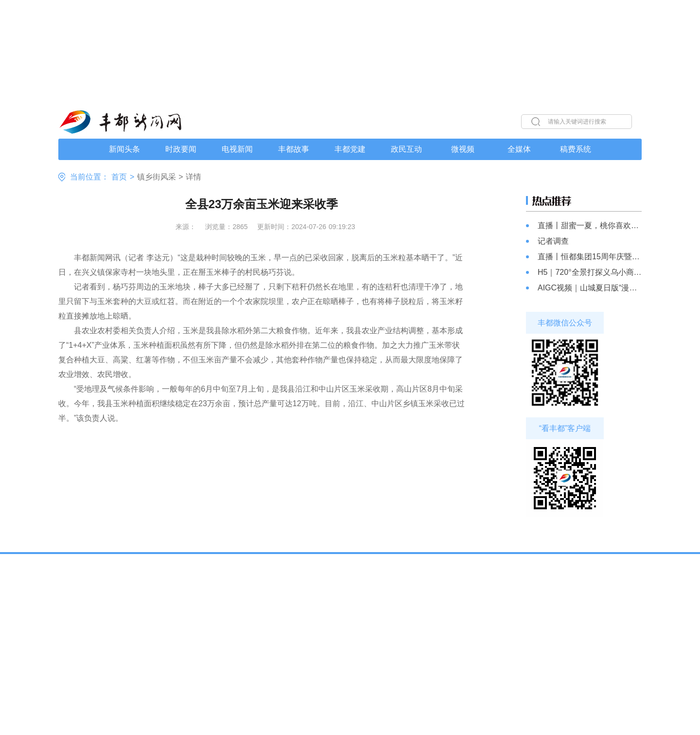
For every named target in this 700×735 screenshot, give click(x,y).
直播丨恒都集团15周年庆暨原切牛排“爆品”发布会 (590, 257)
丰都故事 (294, 149)
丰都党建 (350, 149)
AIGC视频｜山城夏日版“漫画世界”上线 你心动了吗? (590, 288)
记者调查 (553, 241)
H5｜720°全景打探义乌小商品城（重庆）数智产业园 (590, 272)
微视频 (463, 149)
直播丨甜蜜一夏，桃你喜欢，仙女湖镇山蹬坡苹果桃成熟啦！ (590, 225)
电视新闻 (237, 149)
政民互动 (406, 149)
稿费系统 (576, 149)
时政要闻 (181, 149)
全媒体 (519, 149)
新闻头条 (124, 149)
